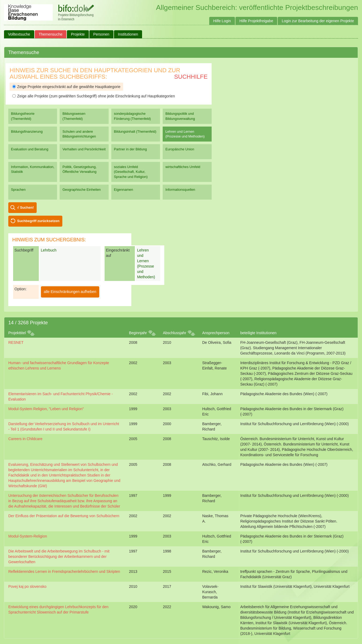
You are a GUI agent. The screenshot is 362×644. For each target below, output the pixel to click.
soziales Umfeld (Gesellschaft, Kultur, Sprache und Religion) (131, 172)
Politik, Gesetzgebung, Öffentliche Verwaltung (79, 169)
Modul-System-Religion (28, 536)
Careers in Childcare (25, 439)
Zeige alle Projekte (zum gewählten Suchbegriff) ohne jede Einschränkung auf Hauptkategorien (94, 96)
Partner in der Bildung (130, 149)
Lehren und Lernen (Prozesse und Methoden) (185, 134)
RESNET (16, 342)
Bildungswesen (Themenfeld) (74, 116)
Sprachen (18, 190)
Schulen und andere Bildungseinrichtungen (79, 134)
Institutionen (128, 34)
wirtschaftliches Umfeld (183, 167)
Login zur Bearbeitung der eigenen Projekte (318, 21)
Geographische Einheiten (81, 190)
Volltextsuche (19, 34)
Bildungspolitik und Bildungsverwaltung (180, 116)
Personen (101, 34)
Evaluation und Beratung (30, 149)
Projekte (78, 34)
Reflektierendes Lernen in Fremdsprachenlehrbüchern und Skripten (64, 571)
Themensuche (51, 34)
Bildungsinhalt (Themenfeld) (135, 132)
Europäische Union (180, 149)
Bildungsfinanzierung (27, 132)
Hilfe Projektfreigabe (256, 21)
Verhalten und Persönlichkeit (84, 149)
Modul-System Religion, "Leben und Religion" (46, 409)
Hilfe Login (222, 21)
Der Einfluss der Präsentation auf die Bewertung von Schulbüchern (64, 516)
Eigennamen (124, 190)
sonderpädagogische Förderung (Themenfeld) (132, 116)
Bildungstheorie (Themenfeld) (23, 116)
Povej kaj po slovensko (27, 586)
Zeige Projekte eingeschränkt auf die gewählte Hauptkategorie (66, 87)
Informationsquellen (180, 190)
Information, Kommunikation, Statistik (33, 169)
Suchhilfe (191, 77)
